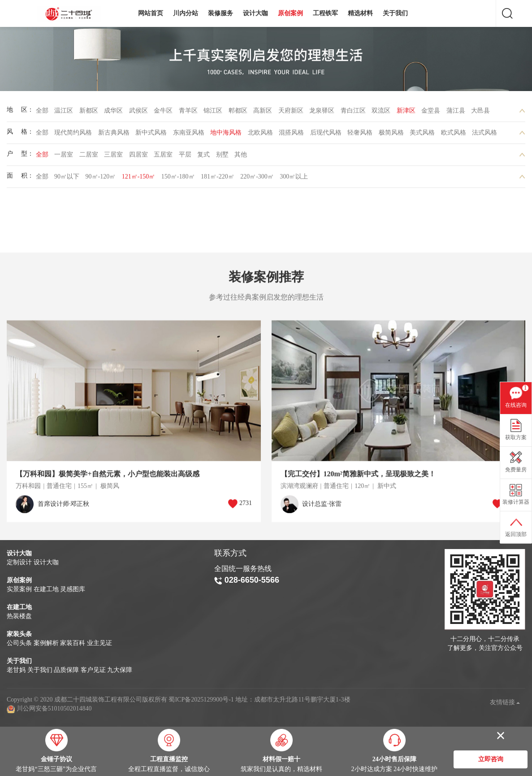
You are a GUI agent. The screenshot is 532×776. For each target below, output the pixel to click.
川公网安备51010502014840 (54, 708)
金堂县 (431, 113)
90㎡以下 (67, 179)
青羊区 (188, 113)
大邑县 (480, 113)
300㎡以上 (294, 179)
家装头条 (19, 634)
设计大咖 (255, 13)
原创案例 (290, 13)
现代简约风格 (73, 135)
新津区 (406, 113)
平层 (185, 157)
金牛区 (163, 113)
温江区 (64, 113)
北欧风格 (260, 135)
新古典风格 (114, 135)
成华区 (113, 113)
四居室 (138, 157)
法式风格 (484, 135)
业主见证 (99, 643)
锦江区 (213, 113)
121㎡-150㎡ (139, 179)
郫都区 (238, 113)
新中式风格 (151, 135)
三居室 (113, 157)
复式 (203, 157)
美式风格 (422, 135)
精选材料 (360, 13)
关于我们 (395, 13)
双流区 (381, 113)
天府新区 (291, 113)
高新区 (263, 113)
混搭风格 (291, 135)
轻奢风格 (360, 135)
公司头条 (19, 643)
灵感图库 (73, 589)
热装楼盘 (19, 616)
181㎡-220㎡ (218, 179)
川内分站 (186, 13)
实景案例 (19, 589)
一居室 (64, 157)
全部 (42, 113)
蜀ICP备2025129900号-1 (201, 700)
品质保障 (66, 670)
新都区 (89, 113)
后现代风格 (326, 135)
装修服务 (221, 13)
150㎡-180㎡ (178, 179)
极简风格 (391, 135)
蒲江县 (456, 113)
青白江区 (353, 113)
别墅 (222, 157)
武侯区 (138, 113)
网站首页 (151, 13)
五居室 (163, 157)
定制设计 (19, 562)
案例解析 (46, 643)
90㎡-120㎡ (101, 179)
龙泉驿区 (322, 113)
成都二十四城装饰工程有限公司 (71, 14)
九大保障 (120, 670)
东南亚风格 (189, 135)
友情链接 (505, 702)
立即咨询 (491, 760)
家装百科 (73, 643)
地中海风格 (226, 135)
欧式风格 (454, 135)
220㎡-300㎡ (257, 179)
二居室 (89, 157)
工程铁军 (325, 13)
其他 (241, 157)
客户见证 (93, 670)
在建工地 (46, 589)
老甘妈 (16, 670)
